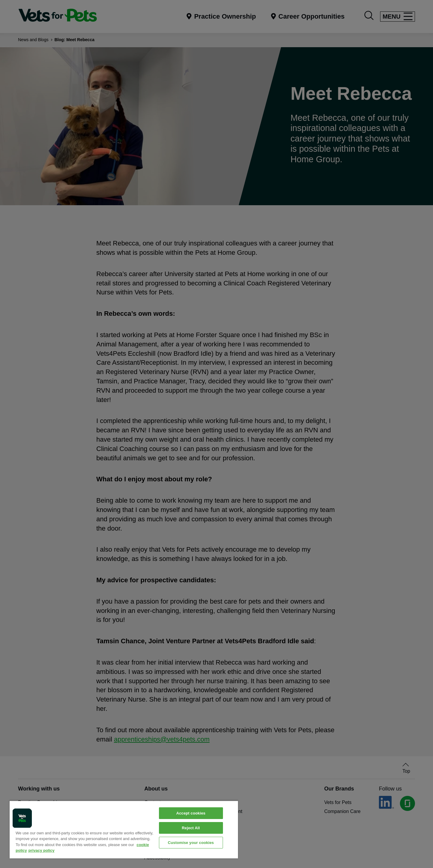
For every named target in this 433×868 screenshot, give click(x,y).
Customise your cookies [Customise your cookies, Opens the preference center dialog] (191, 843)
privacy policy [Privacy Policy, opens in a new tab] (42, 850)
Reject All (191, 828)
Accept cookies (191, 813)
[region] (124, 829)
